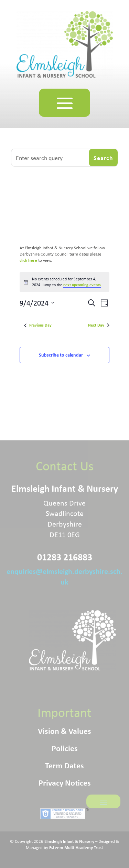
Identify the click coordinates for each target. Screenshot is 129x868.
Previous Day (38, 325)
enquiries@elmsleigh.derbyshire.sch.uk (64, 576)
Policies (65, 749)
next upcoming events (82, 285)
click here (29, 260)
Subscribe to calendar (61, 355)
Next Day (99, 325)
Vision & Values (64, 732)
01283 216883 (65, 557)
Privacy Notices (65, 784)
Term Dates (64, 767)
